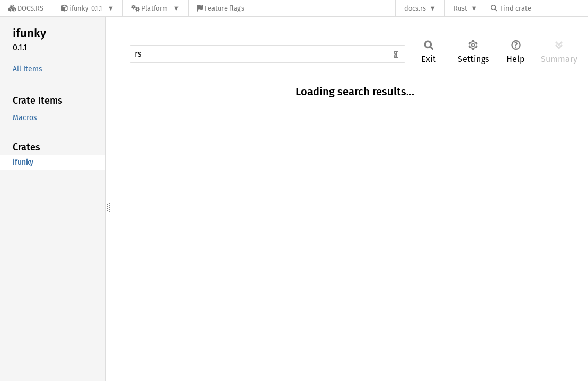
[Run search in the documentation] (268, 54)
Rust (460, 8)
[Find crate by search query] (544, 8)
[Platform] (155, 8)
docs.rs (415, 8)
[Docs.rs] (26, 8)
